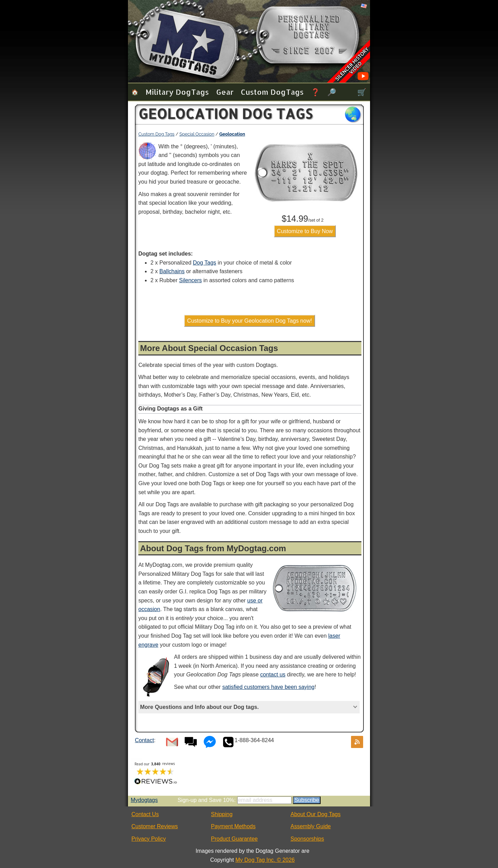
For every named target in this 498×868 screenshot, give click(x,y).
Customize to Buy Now (305, 231)
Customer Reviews (155, 826)
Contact (144, 740)
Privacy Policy (149, 839)
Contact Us (145, 814)
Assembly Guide (311, 826)
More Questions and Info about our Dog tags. (199, 707)
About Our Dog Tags (316, 814)
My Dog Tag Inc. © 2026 (265, 860)
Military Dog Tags (177, 92)
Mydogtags (144, 800)
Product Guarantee (234, 839)
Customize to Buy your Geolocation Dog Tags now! (250, 321)
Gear (225, 92)
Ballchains (172, 271)
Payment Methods (233, 826)
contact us (273, 675)
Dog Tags (205, 263)
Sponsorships (307, 839)
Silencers (191, 280)
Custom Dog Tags (272, 92)
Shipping (222, 814)
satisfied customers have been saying (269, 687)
